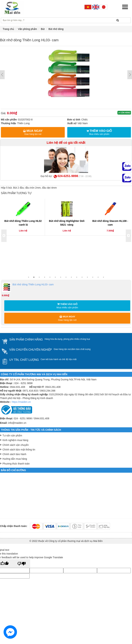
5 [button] (50, 277)
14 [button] (98, 277)
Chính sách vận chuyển (16, 445)
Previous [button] (4, 236)
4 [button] (45, 277)
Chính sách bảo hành (14, 454)
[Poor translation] (22, 564)
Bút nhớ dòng (56, 29)
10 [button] (77, 277)
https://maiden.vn (21, 402)
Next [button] (128, 236)
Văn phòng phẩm (27, 29)
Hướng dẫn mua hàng (15, 459)
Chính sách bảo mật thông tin (19, 450)
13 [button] (93, 277)
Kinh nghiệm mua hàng (15, 440)
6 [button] (55, 277)
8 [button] (66, 277)
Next (130, 75)
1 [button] (29, 277)
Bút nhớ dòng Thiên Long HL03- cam (28, 287)
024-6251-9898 (68, 176)
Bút (43, 29)
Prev (2, 75)
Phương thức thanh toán (16, 464)
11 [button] (82, 277)
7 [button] (61, 277)
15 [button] (103, 277)
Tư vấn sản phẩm (12, 436)
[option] (23, 217)
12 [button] (87, 277)
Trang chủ (8, 29)
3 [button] (39, 277)
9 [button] (71, 277)
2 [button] (34, 277)
